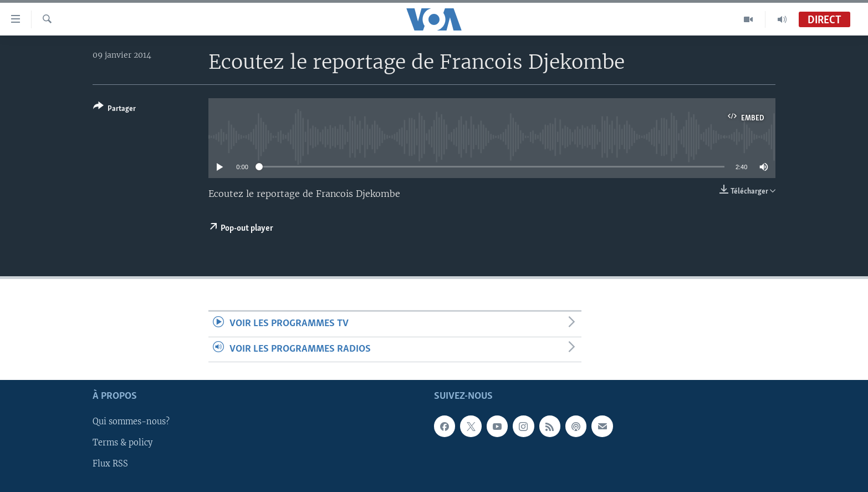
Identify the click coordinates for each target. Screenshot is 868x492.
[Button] (114, 110)
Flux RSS (110, 464)
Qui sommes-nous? (131, 422)
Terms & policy (122, 443)
